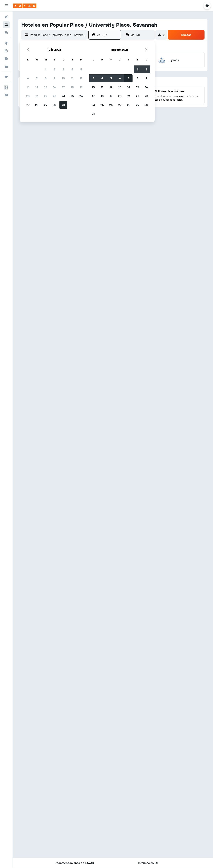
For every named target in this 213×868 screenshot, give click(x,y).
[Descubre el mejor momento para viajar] (6, 59)
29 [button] (46, 105)
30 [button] (54, 105)
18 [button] (72, 87)
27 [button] (28, 105)
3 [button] (63, 69)
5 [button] (81, 69)
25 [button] (72, 96)
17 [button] (63, 87)
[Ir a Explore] (6, 43)
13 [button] (28, 87)
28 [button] (37, 105)
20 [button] (28, 96)
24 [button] (63, 96)
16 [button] (55, 87)
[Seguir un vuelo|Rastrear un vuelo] (6, 51)
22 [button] (46, 96)
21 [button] (37, 96)
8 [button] (46, 78)
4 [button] (72, 69)
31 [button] (63, 105)
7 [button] (37, 78)
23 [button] (54, 96)
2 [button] (55, 69)
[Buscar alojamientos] (6, 25)
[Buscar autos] (6, 33)
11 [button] (72, 78)
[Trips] (6, 77)
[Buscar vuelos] (6, 17)
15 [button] (46, 87)
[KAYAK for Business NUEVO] (6, 66)
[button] (6, 6)
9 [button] (55, 78)
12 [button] (81, 78)
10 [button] (63, 78)
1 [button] (46, 69)
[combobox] (58, 35)
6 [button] (28, 78)
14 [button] (37, 87)
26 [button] (81, 96)
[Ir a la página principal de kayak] (25, 6)
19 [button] (81, 87)
